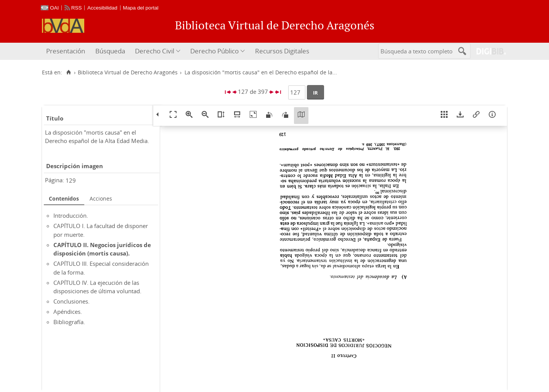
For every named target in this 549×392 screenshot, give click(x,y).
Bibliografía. (69, 322)
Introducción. (71, 215)
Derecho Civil (155, 51)
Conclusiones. (71, 301)
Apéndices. (68, 312)
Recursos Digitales (282, 51)
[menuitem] (67, 51)
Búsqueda (110, 51)
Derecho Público (214, 51)
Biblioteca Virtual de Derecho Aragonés (128, 72)
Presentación (66, 51)
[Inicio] (68, 72)
